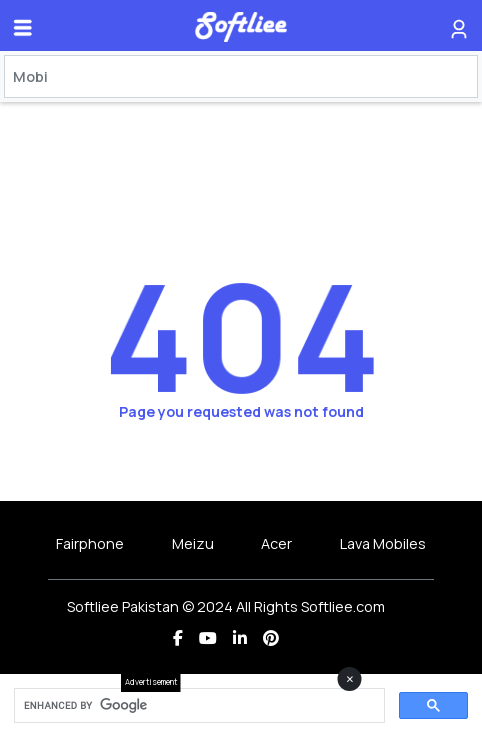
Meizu (193, 543)
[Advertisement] (241, 717)
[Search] (241, 76)
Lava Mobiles (383, 543)
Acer (276, 543)
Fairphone (90, 543)
